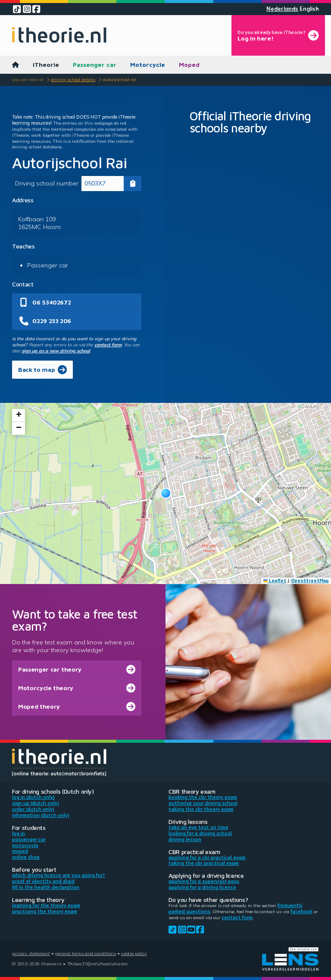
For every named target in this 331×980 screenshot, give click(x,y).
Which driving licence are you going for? (59, 875)
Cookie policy (134, 953)
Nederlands (282, 9)
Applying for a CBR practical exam (207, 857)
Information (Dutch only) (41, 815)
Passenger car (95, 64)
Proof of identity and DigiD (43, 881)
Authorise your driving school (203, 803)
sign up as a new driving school (56, 351)
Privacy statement (31, 953)
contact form (108, 345)
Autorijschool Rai (119, 79)
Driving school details (73, 79)
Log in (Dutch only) (33, 797)
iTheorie (46, 64)
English (309, 9)
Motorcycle (148, 64)
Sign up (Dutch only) (36, 803)
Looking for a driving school (200, 833)
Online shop (26, 857)
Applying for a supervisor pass (204, 881)
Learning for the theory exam (46, 905)
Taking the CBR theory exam (201, 809)
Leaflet (275, 581)
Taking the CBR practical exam (204, 863)
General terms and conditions (86, 953)
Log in (19, 833)
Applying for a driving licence (202, 887)
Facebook (301, 911)
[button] (166, 493)
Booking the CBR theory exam (203, 797)
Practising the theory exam (45, 911)
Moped (189, 64)
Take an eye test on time (198, 827)
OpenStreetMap (310, 581)
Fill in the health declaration (46, 887)
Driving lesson (185, 839)
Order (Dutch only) (33, 809)
